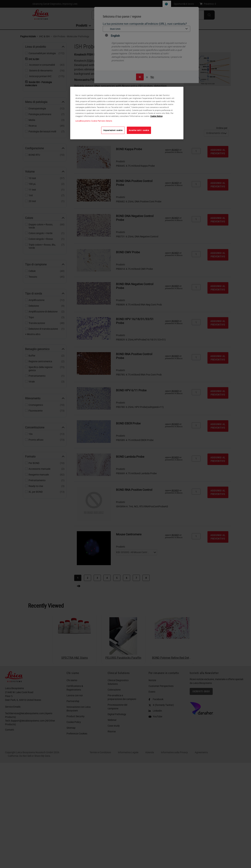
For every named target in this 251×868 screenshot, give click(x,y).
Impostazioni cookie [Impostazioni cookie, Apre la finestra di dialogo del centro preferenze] (113, 130)
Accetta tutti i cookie (139, 130)
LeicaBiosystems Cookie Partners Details (94, 121)
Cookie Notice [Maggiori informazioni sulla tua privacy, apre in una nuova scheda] (156, 116)
